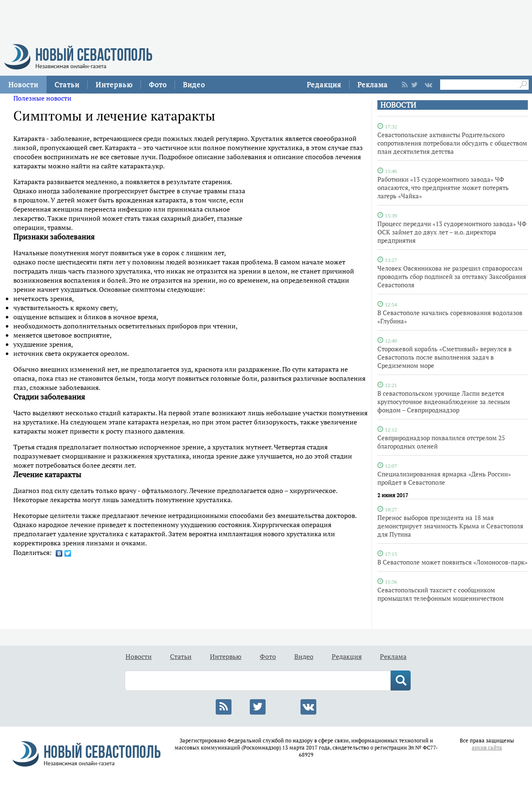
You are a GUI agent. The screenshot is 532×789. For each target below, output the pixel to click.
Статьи (67, 85)
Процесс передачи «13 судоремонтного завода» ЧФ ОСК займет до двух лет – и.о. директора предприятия (452, 232)
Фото (158, 85)
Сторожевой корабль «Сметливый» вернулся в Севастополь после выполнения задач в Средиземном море (445, 357)
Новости (23, 85)
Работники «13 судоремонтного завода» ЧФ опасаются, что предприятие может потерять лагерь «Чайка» (443, 187)
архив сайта (487, 748)
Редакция (324, 85)
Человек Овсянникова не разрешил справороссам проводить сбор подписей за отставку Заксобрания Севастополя (452, 276)
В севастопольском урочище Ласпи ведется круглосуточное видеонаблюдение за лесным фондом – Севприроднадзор (444, 402)
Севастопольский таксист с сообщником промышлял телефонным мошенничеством (441, 594)
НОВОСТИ (398, 105)
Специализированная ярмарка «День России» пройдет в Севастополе (444, 478)
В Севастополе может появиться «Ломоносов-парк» (452, 562)
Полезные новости (42, 98)
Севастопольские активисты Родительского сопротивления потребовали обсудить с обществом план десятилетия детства (452, 143)
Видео (194, 85)
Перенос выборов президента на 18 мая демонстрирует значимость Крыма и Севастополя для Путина (450, 526)
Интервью (114, 85)
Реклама (373, 85)
